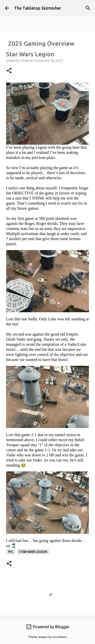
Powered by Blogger (48, 627)
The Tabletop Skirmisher (38, 8)
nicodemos (60, 637)
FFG (11, 552)
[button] (9, 71)
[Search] (88, 8)
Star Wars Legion (33, 552)
